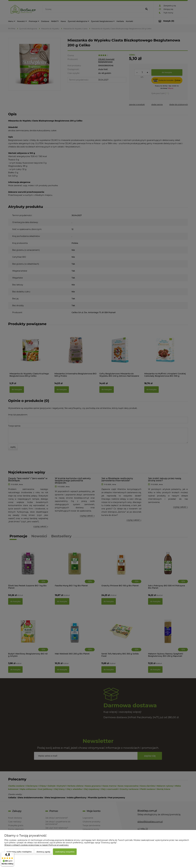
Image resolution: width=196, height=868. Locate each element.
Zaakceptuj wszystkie (65, 852)
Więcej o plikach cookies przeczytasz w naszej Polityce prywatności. (37, 845)
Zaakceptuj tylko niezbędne (19, 852)
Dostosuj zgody (43, 852)
